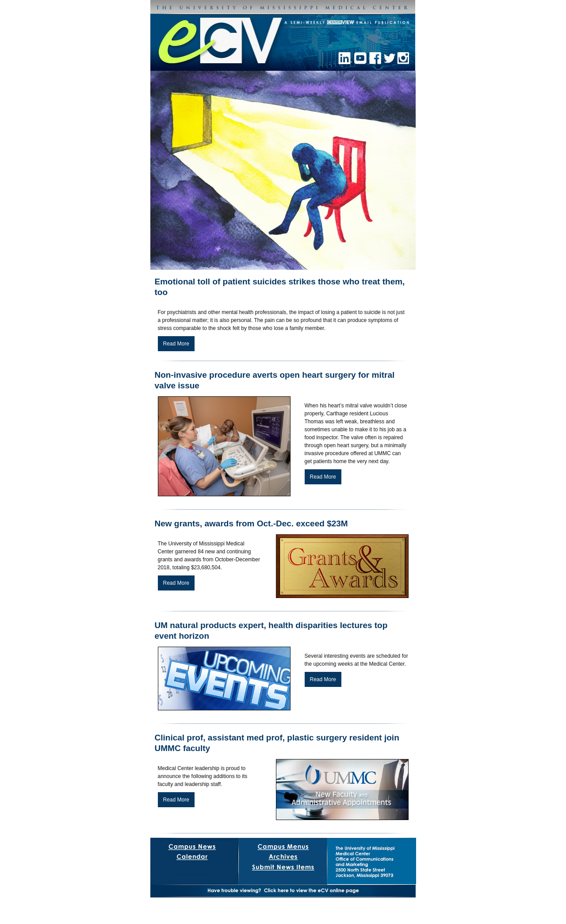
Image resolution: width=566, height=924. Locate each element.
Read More (176, 344)
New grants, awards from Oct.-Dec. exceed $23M (251, 523)
